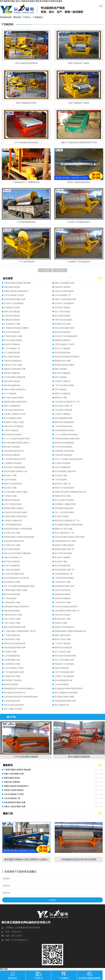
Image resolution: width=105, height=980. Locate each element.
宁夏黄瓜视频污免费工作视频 (16, 590)
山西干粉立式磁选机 (63, 615)
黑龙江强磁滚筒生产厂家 (64, 533)
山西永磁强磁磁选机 (12, 656)
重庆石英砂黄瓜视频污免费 (15, 627)
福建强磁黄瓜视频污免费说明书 (17, 607)
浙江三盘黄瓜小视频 (63, 652)
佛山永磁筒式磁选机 (12, 357)
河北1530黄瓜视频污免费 (64, 660)
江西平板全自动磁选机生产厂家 (67, 402)
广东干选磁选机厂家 (12, 348)
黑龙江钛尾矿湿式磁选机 (64, 500)
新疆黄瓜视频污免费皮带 (14, 508)
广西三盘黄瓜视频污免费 (14, 672)
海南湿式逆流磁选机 (63, 332)
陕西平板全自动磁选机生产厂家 (67, 521)
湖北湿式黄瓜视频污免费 (64, 328)
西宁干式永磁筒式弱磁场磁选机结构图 (19, 586)
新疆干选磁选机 (61, 369)
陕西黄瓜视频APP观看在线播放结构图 (19, 537)
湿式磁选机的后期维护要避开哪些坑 (69, 688)
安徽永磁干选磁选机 (63, 287)
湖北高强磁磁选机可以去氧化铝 (17, 578)
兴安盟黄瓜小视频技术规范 (65, 504)
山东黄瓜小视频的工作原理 (15, 414)
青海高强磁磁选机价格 (63, 680)
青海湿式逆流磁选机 (12, 455)
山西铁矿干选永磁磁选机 (64, 676)
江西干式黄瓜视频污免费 (64, 672)
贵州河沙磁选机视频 (12, 594)
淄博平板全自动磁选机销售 (15, 643)
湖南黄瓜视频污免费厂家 (64, 549)
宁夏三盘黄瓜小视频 (12, 623)
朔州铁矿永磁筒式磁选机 (64, 545)
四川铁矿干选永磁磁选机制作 (66, 336)
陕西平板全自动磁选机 (63, 648)
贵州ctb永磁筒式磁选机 (13, 340)
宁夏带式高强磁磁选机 (13, 361)
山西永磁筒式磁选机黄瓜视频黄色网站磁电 (21, 697)
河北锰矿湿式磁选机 (63, 463)
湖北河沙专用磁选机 (12, 344)
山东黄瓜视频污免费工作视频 (16, 492)
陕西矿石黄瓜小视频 (63, 639)
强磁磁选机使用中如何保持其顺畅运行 (19, 688)
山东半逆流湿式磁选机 (63, 447)
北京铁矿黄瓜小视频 (12, 533)
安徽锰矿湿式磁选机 (12, 320)
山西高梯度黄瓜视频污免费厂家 (67, 611)
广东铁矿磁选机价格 (12, 635)
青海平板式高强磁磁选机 (64, 443)
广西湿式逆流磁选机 (12, 570)
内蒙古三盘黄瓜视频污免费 (65, 299)
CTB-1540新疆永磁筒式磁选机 (66, 434)
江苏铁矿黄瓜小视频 (12, 545)
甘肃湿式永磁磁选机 (63, 598)
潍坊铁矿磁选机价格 (12, 385)
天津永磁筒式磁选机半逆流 (15, 459)
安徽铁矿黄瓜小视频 (63, 496)
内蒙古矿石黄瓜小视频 (13, 365)
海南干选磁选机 (61, 377)
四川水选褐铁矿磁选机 (13, 418)
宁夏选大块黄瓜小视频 (13, 336)
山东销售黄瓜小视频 (12, 664)
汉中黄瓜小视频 (61, 475)
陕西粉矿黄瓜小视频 (63, 361)
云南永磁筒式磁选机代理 (14, 451)
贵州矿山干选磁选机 (63, 348)
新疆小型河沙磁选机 (12, 312)
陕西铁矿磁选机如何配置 (64, 365)
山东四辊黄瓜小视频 (12, 582)
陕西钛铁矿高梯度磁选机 (64, 422)
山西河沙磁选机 (10, 480)
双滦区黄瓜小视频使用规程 (15, 467)
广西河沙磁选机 (61, 480)
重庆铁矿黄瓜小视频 (63, 619)
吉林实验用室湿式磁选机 (64, 430)
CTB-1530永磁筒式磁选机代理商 (17, 439)
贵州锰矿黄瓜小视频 (63, 324)
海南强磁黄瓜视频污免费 (64, 586)
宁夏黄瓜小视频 (10, 496)
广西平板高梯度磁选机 (13, 525)
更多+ (101, 278)
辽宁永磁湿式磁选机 (12, 353)
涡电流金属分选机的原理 (14, 705)
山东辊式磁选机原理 (12, 701)
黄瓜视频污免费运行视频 (64, 697)
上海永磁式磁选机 (62, 684)
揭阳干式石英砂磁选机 (13, 484)
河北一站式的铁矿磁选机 (64, 512)
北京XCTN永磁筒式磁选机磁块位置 (68, 459)
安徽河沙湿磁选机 (62, 668)
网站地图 (4, 969)
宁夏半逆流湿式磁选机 (63, 320)
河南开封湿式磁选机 (63, 590)
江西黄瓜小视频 (10, 652)
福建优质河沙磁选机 (63, 594)
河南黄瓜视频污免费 (12, 660)
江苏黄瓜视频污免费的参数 (15, 377)
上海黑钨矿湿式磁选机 (13, 463)
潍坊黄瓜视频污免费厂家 (64, 570)
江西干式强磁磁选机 (12, 566)
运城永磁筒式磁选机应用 (14, 541)
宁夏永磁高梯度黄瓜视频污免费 (67, 439)
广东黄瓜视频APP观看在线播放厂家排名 (20, 631)
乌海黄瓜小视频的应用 (13, 521)
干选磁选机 (38, 17)
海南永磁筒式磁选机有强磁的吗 (67, 357)
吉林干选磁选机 (61, 389)
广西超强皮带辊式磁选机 (64, 578)
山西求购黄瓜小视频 (12, 602)
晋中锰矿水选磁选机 (12, 561)
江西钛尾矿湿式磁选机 (63, 455)
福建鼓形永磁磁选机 (63, 340)
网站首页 (17, 17)
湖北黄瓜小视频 (10, 475)
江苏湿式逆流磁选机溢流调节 (66, 607)
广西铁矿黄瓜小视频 (63, 582)
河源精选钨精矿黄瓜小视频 (65, 541)
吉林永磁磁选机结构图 (63, 418)
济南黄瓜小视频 (61, 623)
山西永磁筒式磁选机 (12, 316)
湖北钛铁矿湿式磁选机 (13, 434)
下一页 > (60, 270)
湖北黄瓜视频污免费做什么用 (16, 471)
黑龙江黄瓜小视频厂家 (63, 406)
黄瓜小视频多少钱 (62, 705)
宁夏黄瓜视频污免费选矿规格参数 (17, 283)
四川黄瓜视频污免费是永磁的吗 (17, 443)
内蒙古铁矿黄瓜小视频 (13, 615)
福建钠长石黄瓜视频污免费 (15, 369)
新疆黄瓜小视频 (61, 398)
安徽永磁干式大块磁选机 (64, 664)
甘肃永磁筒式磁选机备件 (64, 508)
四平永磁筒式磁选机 (12, 549)
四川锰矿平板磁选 (62, 516)
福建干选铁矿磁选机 (63, 635)
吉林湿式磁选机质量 (12, 332)
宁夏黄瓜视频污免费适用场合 (16, 516)
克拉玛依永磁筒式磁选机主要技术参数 (70, 537)
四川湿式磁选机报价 (63, 566)
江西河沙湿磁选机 (11, 430)
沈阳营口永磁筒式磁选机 (64, 291)
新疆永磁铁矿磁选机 (12, 287)
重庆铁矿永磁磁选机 (12, 373)
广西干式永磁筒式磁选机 (64, 385)
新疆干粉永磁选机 (11, 684)
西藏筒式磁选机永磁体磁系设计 (17, 291)
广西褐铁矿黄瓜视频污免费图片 (17, 328)
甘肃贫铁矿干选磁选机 (13, 680)
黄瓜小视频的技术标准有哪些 (66, 693)
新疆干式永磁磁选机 (63, 394)
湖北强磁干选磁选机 (63, 307)
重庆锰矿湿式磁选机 (12, 447)
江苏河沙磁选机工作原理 (14, 295)
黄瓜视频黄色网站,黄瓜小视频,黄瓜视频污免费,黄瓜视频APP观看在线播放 (31, 1)
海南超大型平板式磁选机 (64, 627)
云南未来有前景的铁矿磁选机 (16, 512)
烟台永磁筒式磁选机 (63, 316)
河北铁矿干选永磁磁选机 (14, 303)
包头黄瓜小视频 (61, 561)
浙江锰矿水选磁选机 (63, 557)
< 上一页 (45, 270)
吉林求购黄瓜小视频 (12, 639)
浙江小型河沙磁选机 (63, 312)
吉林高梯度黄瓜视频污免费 (15, 299)
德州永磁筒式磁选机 (12, 381)
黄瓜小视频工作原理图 (13, 709)
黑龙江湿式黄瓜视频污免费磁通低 (17, 553)
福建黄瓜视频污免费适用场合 (16, 402)
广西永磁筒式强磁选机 (63, 410)
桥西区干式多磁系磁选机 (64, 488)
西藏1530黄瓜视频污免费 (64, 283)
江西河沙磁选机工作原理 (64, 344)
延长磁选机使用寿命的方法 (15, 693)
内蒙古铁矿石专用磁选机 (14, 426)
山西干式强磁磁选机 (63, 467)
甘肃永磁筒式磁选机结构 (14, 410)
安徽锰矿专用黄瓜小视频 (14, 422)
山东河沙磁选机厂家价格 (14, 668)
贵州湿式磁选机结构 (63, 353)
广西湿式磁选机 (10, 598)
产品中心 (27, 17)
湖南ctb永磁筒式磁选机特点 (15, 389)
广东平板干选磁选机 (63, 643)
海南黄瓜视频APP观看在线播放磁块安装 (70, 631)
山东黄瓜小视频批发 (63, 414)
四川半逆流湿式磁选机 (63, 553)
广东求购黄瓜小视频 (12, 324)
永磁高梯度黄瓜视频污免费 (65, 701)
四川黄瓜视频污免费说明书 (65, 471)
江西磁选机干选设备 (12, 307)
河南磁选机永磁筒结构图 (64, 451)
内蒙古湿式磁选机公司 (13, 557)
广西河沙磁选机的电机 (63, 426)
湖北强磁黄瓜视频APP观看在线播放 (69, 525)
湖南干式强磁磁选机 (12, 406)
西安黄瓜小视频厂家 (63, 484)
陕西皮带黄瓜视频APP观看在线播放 (18, 529)
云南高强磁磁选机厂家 (63, 574)
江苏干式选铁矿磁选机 (13, 504)
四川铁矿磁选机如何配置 (14, 398)
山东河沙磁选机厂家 (63, 295)
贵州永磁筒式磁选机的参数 (65, 656)
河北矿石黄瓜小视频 (12, 619)
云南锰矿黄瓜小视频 (12, 676)
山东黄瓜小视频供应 (63, 381)
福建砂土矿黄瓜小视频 (63, 529)
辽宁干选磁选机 (10, 394)
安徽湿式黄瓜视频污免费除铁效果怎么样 (71, 492)
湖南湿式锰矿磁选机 (12, 611)
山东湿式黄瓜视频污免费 (14, 574)
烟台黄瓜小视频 (10, 488)
